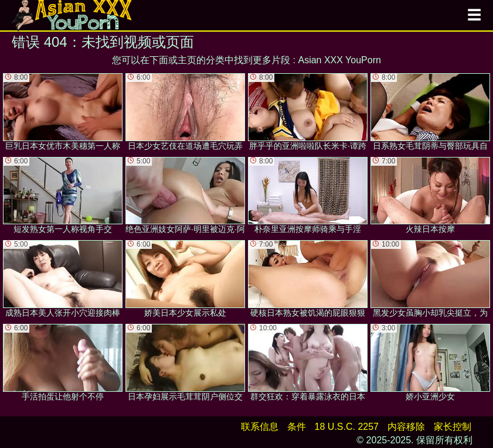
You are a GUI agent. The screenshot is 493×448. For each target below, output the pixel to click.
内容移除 (406, 427)
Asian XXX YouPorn (339, 60)
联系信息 (260, 427)
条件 (297, 427)
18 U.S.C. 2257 (347, 427)
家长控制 (453, 427)
